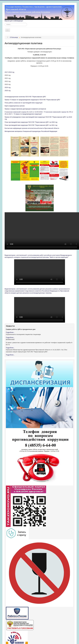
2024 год (8, 87)
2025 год (8, 91)
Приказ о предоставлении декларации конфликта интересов (25, 109)
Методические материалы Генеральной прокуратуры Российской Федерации (31, 131)
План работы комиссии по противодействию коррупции (24, 103)
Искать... (5, 23)
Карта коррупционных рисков (15, 106)
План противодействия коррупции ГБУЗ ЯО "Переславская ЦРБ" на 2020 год (31, 122)
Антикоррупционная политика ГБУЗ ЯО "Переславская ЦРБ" (25, 97)
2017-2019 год (9, 72)
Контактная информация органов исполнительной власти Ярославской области (32, 128)
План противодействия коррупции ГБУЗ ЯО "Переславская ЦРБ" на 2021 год (31, 125)
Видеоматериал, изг (11, 255)
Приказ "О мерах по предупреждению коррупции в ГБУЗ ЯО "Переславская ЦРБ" (32, 100)
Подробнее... (10, 332)
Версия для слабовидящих (14, 21)
